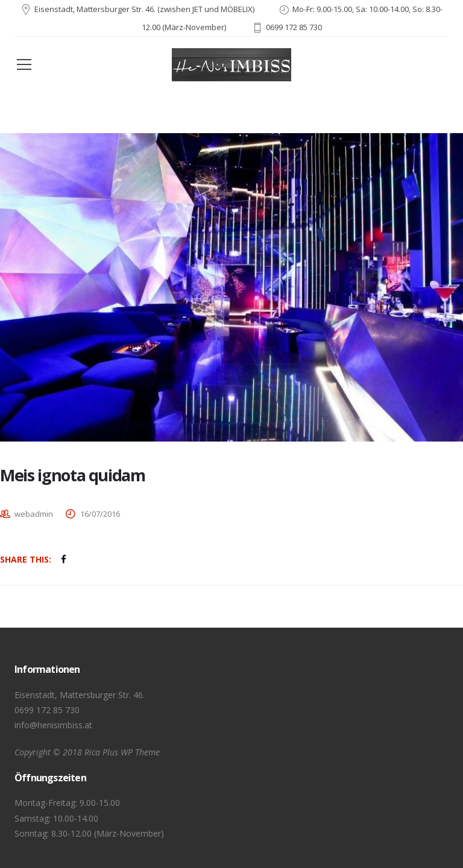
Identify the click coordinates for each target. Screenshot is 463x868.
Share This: (26, 559)
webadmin (34, 514)
